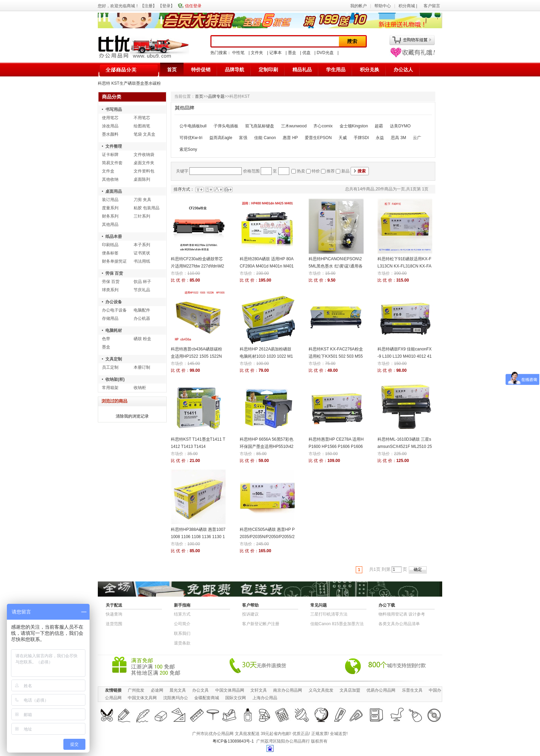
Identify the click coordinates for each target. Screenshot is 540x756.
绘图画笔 (142, 126)
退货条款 (182, 643)
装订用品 (110, 200)
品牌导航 (235, 70)
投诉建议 (250, 614)
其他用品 (110, 224)
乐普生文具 (412, 690)
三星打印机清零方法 (329, 614)
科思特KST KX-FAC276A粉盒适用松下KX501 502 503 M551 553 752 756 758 (336, 356)
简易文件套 (112, 163)
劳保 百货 (114, 273)
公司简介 (182, 624)
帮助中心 (383, 6)
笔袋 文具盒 (144, 134)
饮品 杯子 (142, 282)
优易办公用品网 (381, 690)
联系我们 (182, 633)
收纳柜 (140, 388)
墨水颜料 (110, 134)
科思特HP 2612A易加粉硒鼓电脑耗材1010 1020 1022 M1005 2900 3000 (266, 356)
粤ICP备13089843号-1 (233, 741)
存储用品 (110, 318)
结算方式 (182, 614)
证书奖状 (142, 253)
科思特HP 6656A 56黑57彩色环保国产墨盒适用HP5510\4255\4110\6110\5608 (267, 447)
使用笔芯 (110, 118)
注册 (148, 6)
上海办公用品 (265, 698)
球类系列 (110, 290)
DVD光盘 (325, 53)
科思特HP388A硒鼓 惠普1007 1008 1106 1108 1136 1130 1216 (198, 537)
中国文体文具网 (142, 698)
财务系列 (110, 216)
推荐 (331, 171)
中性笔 (238, 53)
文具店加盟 (350, 690)
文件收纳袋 (144, 155)
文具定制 (114, 359)
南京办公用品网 (288, 690)
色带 (106, 339)
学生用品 (336, 70)
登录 (166, 6)
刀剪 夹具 (142, 200)
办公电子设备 (114, 310)
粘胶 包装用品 (147, 208)
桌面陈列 (142, 179)
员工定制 (110, 367)
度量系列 (110, 208)
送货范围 (114, 624)
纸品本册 (114, 237)
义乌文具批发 (321, 690)
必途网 (157, 690)
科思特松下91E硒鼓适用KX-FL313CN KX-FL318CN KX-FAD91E (404, 266)
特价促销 (201, 70)
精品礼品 (302, 70)
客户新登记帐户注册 (261, 624)
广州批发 (136, 690)
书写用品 (114, 109)
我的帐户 (359, 6)
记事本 (276, 53)
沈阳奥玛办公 (176, 698)
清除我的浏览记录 (132, 416)
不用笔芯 (142, 118)
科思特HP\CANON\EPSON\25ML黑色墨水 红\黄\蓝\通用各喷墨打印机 (336, 266)
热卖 (301, 171)
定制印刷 (268, 70)
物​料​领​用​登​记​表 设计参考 (402, 614)
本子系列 (142, 245)
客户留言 (432, 6)
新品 (345, 171)
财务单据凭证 (114, 261)
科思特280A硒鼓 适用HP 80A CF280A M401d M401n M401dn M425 (267, 266)
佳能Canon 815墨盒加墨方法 (337, 624)
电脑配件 (142, 310)
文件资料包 (144, 171)
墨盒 (292, 53)
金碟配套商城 (207, 698)
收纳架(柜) (115, 379)
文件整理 (114, 146)
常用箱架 (110, 388)
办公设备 (114, 302)
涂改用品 (110, 126)
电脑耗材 (114, 330)
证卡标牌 (110, 155)
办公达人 (403, 70)
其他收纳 (110, 179)
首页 (172, 70)
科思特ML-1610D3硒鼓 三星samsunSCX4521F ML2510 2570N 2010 (405, 447)
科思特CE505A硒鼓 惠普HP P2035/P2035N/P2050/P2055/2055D (267, 537)
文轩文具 (259, 690)
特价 (316, 171)
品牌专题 (216, 96)
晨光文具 (178, 690)
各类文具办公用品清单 (399, 624)
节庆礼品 (142, 290)
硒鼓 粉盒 (142, 339)
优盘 (307, 53)
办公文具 (200, 690)
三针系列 (142, 216)
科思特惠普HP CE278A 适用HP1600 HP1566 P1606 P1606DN (336, 447)
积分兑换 (370, 70)
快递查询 (114, 614)
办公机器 (142, 318)
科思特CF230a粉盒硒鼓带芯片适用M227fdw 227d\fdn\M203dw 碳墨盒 (198, 266)
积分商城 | (408, 6)
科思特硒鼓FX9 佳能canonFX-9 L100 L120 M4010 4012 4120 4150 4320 (404, 356)
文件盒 (108, 171)
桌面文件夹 (144, 163)
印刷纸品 (110, 245)
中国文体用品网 (230, 690)
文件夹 (257, 53)
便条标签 (110, 253)
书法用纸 (142, 261)
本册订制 (142, 367)
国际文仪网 (236, 698)
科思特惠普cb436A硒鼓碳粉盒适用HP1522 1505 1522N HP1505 (196, 356)
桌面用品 (114, 191)
